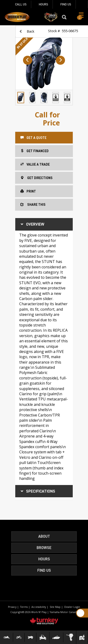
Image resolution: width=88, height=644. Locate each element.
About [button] (44, 536)
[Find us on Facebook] (82, 4)
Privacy (12, 607)
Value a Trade (35, 164)
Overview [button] (32, 224)
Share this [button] (33, 204)
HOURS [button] (44, 559)
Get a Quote (33, 137)
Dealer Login (72, 607)
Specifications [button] (37, 491)
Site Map (55, 607)
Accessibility (39, 607)
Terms (24, 607)
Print (28, 191)
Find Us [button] (44, 570)
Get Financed (34, 151)
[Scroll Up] (80, 613)
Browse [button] (44, 548)
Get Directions (36, 178)
